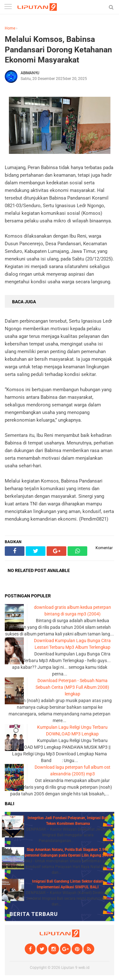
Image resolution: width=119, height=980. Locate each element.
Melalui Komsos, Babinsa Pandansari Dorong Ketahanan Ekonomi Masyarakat (58, 49)
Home (10, 28)
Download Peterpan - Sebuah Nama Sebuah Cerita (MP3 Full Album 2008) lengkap (72, 687)
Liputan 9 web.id (75, 968)
